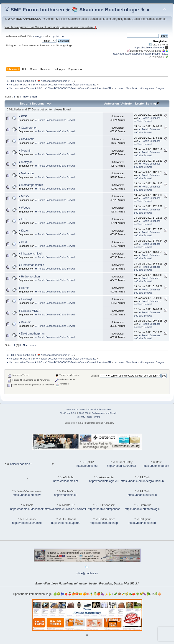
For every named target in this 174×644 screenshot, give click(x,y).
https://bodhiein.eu (66, 495)
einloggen (39, 36)
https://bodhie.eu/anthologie (142, 509)
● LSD (22, 219)
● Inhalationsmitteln (31, 254)
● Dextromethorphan (31, 334)
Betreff (25, 104)
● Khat (23, 242)
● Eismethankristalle (31, 265)
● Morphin (25, 151)
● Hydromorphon (29, 277)
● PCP (23, 116)
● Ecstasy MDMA (29, 311)
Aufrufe (126, 104)
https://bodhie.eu (87, 466)
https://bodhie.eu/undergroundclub (142, 481)
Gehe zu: (95, 376)
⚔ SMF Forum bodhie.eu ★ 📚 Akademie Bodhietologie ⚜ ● (77, 10)
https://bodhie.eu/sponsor (104, 509)
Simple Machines (102, 409)
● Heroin (24, 288)
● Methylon (26, 162)
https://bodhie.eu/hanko (27, 523)
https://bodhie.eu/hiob (142, 523)
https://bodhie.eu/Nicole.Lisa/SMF (66, 509)
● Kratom (24, 231)
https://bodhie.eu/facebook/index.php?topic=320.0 (140, 54)
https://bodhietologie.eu (104, 481)
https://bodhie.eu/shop (104, 523)
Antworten (111, 104)
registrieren (57, 36)
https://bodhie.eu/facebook (149, 47)
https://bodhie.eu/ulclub (142, 495)
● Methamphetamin (31, 185)
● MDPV (24, 196)
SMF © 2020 (86, 409)
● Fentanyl (25, 299)
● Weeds (24, 208)
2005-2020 (84, 413)
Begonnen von (42, 104)
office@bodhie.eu (21, 464)
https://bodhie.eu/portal (122, 466)
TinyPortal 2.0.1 (68, 413)
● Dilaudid (25, 322)
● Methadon (26, 173)
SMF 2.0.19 (72, 409)
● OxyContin (26, 139)
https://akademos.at (66, 481)
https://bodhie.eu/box (156, 466)
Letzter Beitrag (147, 104)
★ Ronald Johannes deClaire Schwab (55, 120)
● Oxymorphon (28, 128)
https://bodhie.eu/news (27, 495)
